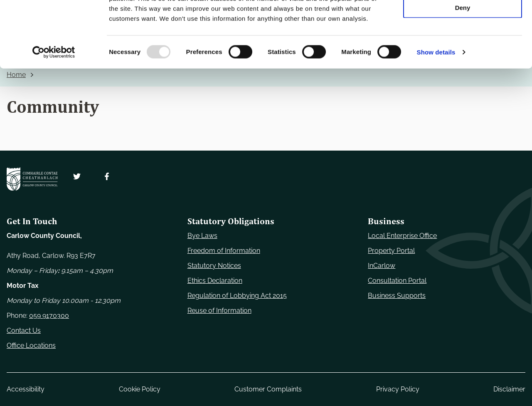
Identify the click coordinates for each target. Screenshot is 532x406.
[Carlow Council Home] (32, 179)
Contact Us (24, 330)
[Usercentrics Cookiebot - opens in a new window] (54, 114)
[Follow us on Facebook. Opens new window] (107, 176)
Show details (436, 114)
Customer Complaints (268, 389)
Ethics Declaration (215, 281)
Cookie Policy (140, 389)
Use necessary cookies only (463, 21)
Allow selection (462, 45)
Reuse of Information (219, 311)
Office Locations (31, 345)
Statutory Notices (214, 266)
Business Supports (397, 296)
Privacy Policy (398, 389)
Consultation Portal (397, 281)
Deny (463, 69)
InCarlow (382, 266)
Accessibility (26, 389)
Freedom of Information (224, 251)
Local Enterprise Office (402, 236)
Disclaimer (509, 389)
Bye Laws (202, 236)
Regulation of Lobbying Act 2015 (237, 296)
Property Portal (391, 251)
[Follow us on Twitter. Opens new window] (77, 176)
